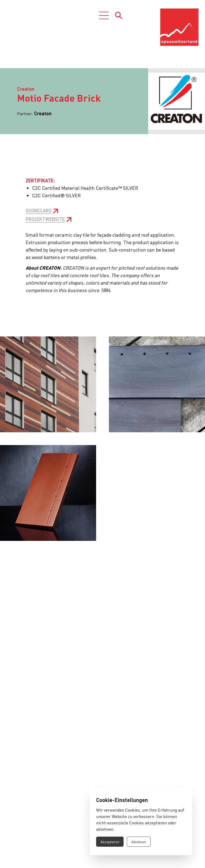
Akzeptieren (110, 842)
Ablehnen (139, 842)
